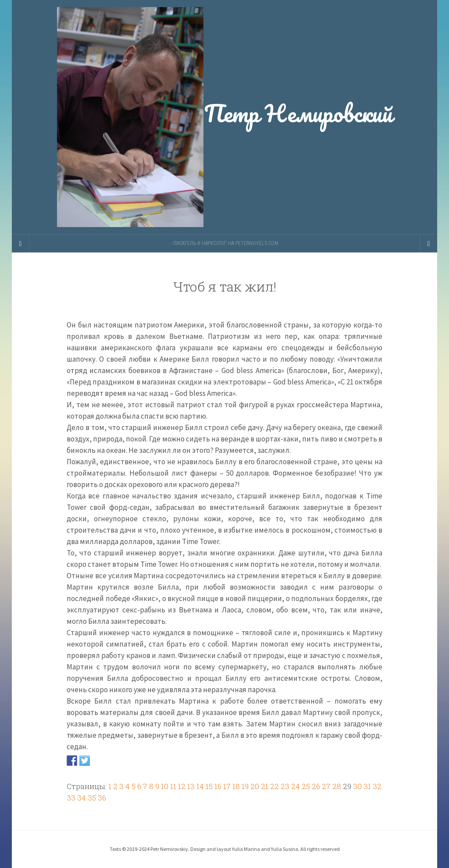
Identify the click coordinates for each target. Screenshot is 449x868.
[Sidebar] (21, 243)
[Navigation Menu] (428, 243)
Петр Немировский (224, 117)
